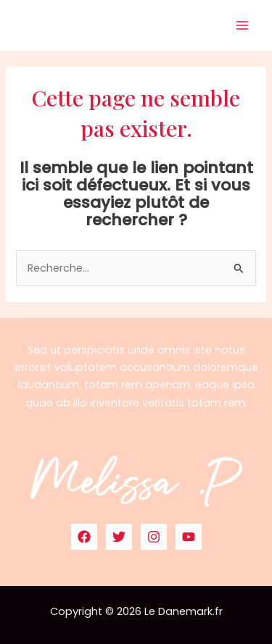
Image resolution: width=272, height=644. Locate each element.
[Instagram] (154, 537)
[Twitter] (119, 537)
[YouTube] (189, 537)
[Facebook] (84, 537)
